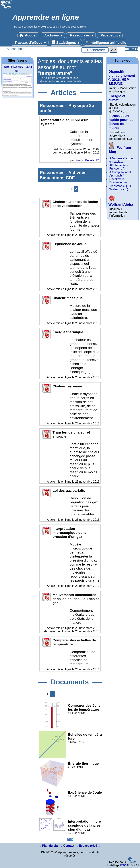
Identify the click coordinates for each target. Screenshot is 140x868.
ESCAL (125, 865)
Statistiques (66, 42)
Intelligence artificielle (106, 42)
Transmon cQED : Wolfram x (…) (121, 188)
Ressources (81, 35)
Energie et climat (117, 98)
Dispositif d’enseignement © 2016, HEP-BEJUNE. (122, 78)
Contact (68, 846)
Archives (53, 35)
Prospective (110, 35)
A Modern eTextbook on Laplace (123, 160)
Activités (78, 173)
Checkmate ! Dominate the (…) (121, 181)
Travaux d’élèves (30, 43)
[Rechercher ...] (95, 50)
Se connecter (16, 49)
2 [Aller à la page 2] (76, 189)
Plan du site (49, 846)
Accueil (28, 35)
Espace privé (87, 846)
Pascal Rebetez (86, 160)
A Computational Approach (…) (120, 174)
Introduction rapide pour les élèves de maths (121, 122)
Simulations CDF (57, 178)
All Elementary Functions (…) (119, 167)
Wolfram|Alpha (121, 202)
